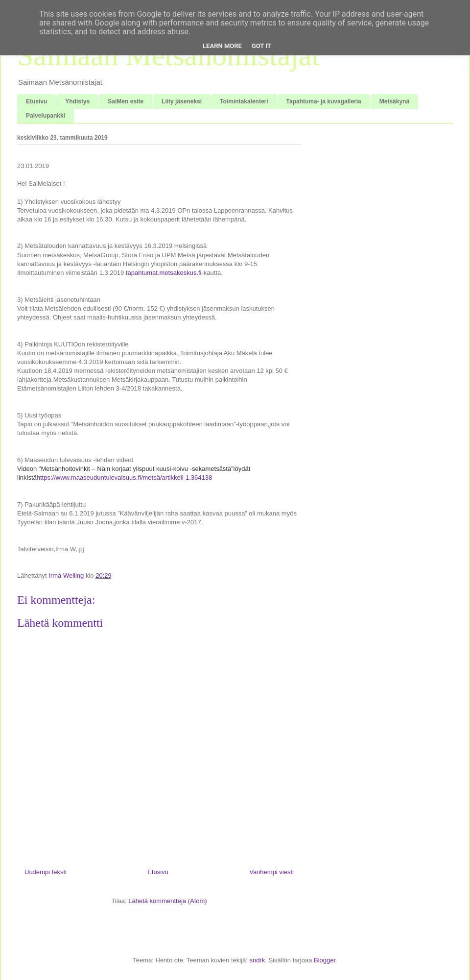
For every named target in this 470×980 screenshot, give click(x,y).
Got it (261, 46)
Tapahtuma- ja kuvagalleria (324, 101)
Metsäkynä (394, 101)
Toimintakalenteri (244, 101)
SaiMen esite (126, 101)
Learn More (222, 46)
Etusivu (36, 101)
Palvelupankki (46, 116)
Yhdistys (77, 101)
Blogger (325, 960)
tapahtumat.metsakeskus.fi (164, 273)
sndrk (257, 960)
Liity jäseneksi (182, 101)
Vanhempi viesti (271, 872)
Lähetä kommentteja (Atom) (167, 901)
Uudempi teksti (46, 872)
